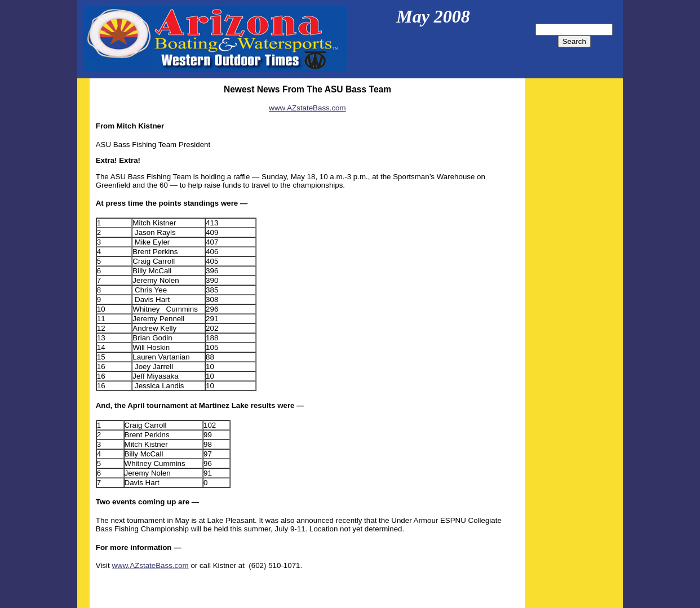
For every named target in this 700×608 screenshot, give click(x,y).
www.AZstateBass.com (307, 108)
